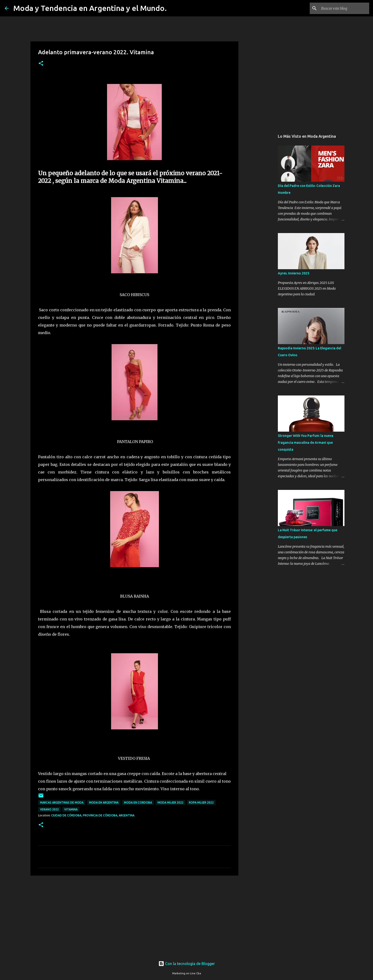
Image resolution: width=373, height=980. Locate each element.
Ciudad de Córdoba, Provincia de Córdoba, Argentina (93, 815)
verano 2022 (49, 809)
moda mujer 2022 (170, 802)
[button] (41, 64)
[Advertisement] (134, 916)
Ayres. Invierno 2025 (294, 273)
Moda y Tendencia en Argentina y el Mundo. (90, 8)
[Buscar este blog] (344, 8)
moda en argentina (104, 802)
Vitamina (71, 809)
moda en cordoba (138, 802)
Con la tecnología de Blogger (187, 964)
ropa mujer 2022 (201, 802)
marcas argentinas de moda (62, 802)
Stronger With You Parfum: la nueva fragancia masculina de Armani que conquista (306, 443)
